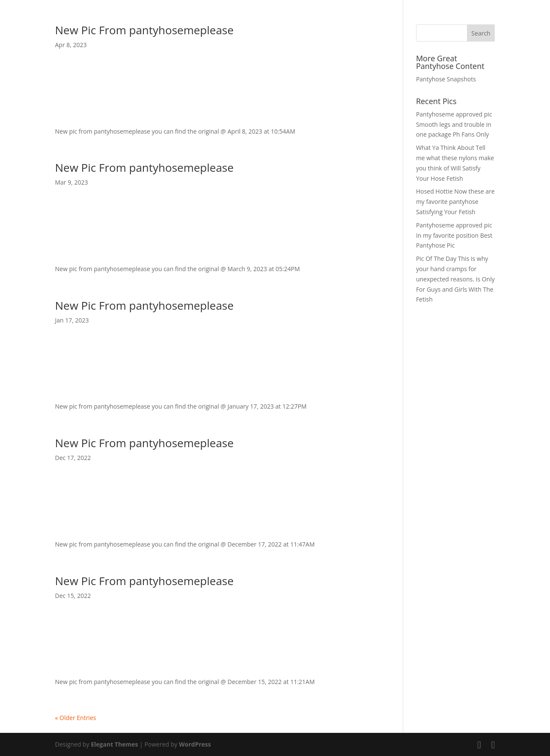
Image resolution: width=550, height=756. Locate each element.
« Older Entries (76, 718)
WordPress (195, 744)
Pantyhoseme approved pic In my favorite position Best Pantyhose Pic (454, 235)
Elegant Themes (114, 744)
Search (481, 33)
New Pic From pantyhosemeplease (144, 30)
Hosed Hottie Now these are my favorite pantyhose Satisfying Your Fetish (455, 202)
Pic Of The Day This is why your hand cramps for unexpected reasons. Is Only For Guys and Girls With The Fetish (455, 279)
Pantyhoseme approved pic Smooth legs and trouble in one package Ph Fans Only (454, 124)
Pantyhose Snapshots (446, 79)
